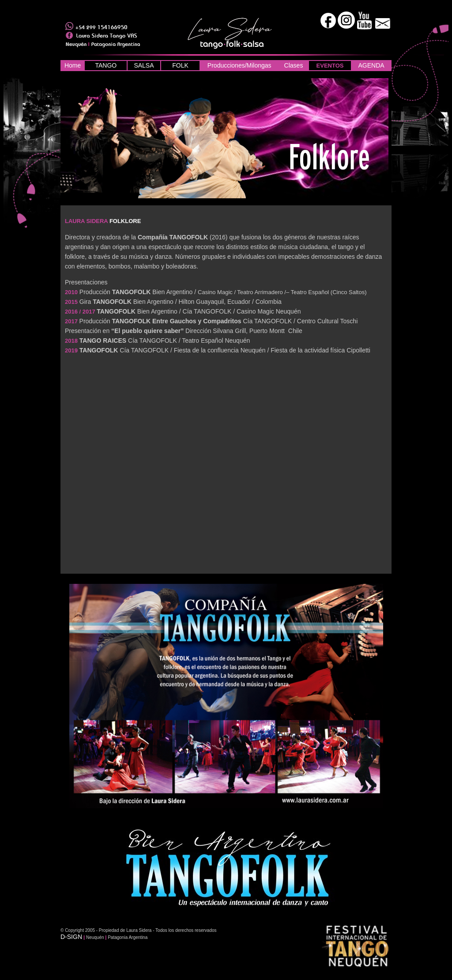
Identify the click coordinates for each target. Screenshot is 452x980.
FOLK (180, 65)
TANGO (106, 65)
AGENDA (371, 65)
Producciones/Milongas (239, 65)
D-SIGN (71, 937)
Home (73, 65)
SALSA (144, 65)
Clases (294, 65)
